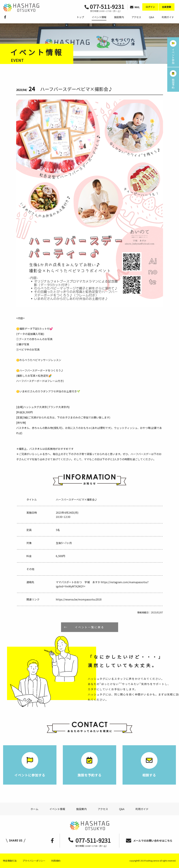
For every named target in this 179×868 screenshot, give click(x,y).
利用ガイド (168, 17)
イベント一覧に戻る (90, 627)
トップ (80, 17)
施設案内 (119, 17)
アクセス (136, 17)
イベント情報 (99, 17)
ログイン (150, 7)
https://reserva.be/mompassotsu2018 (79, 599)
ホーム (34, 809)
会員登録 (166, 7)
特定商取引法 (10, 861)
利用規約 (56, 861)
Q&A (152, 17)
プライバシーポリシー (34, 861)
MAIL (135, 7)
